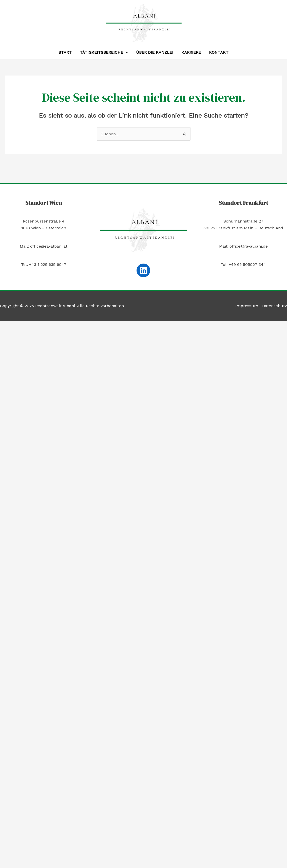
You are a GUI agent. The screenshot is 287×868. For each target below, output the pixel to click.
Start (65, 52)
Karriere (191, 52)
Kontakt (219, 52)
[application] (126, 52)
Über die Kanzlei (155, 52)
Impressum (247, 306)
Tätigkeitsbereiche (104, 52)
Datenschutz (275, 306)
